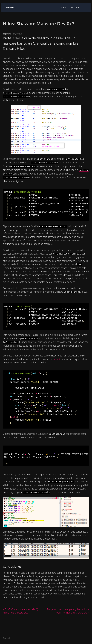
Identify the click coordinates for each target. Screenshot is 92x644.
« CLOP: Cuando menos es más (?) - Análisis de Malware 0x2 (21, 611)
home (63, 7)
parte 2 (57, 359)
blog (84, 7)
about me (74, 7)
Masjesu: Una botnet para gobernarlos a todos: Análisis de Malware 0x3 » (68, 611)
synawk (10, 7)
